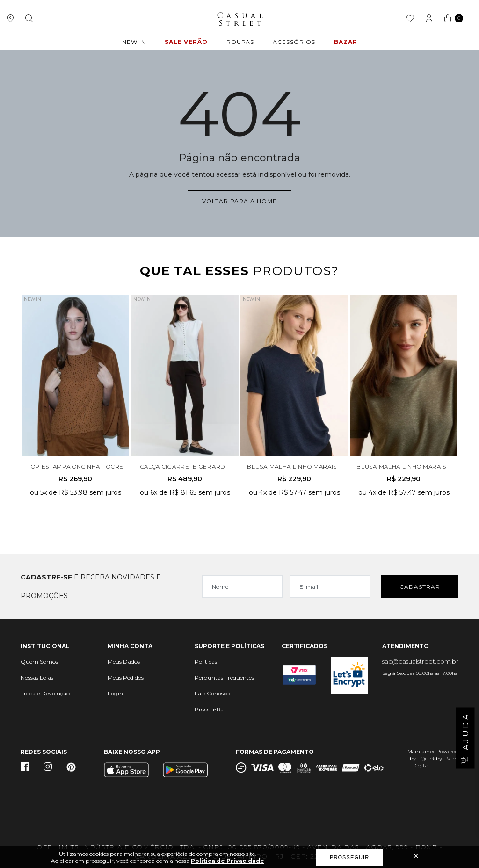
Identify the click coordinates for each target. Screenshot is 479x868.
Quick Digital (424, 762)
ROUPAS (240, 42)
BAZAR (346, 42)
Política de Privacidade (228, 861)
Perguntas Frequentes (224, 677)
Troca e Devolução (45, 693)
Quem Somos (39, 662)
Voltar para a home (239, 201)
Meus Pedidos (126, 677)
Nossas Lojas (37, 677)
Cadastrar (420, 587)
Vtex (453, 758)
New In (134, 42)
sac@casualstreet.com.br (420, 661)
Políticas (206, 662)
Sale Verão (186, 42)
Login (115, 693)
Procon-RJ (209, 709)
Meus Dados (124, 662)
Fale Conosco (212, 693)
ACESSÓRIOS (294, 42)
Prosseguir (349, 857)
